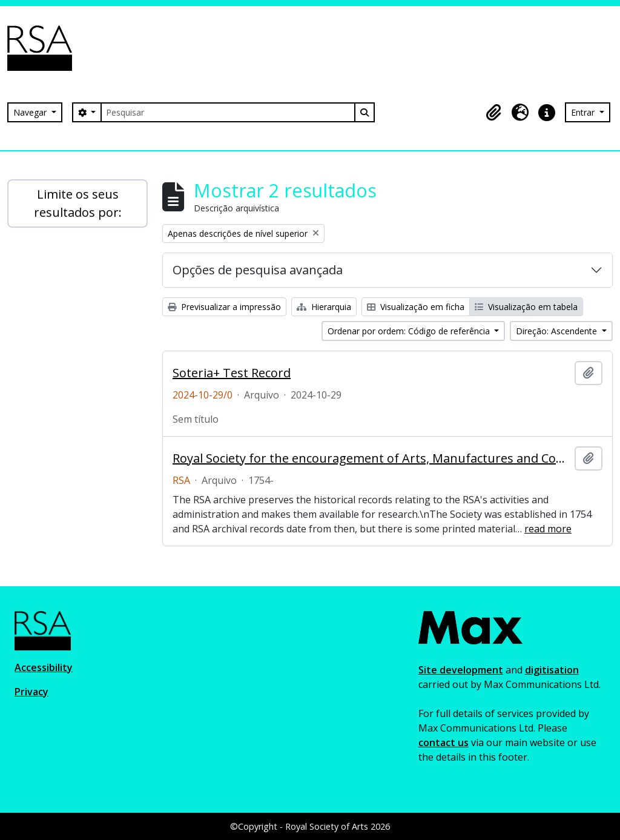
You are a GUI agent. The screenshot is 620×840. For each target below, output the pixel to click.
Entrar (584, 112)
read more (548, 529)
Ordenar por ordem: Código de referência (410, 331)
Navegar (31, 112)
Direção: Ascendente (558, 331)
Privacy (31, 692)
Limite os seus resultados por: (78, 203)
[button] (493, 113)
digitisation (552, 670)
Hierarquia (324, 307)
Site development (461, 670)
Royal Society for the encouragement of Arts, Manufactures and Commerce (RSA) (371, 458)
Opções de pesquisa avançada (258, 270)
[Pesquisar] (228, 112)
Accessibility (44, 667)
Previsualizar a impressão (224, 307)
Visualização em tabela (526, 307)
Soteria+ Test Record (232, 373)
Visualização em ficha (416, 307)
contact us (444, 742)
